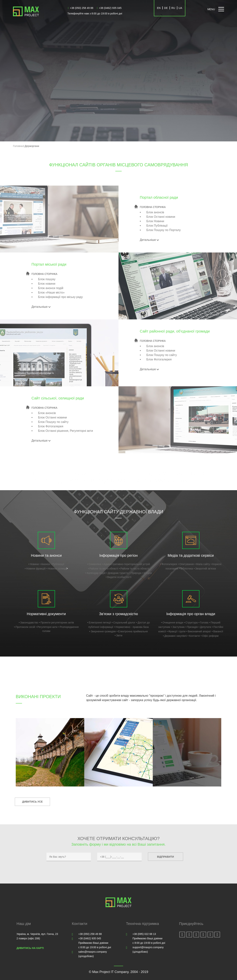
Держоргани (32, 146)
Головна (18, 146)
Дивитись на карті (30, 948)
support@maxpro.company (148, 947)
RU (173, 8)
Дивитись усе (32, 802)
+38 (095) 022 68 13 (144, 934)
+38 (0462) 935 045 (109, 8)
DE (166, 8)
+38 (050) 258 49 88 (81, 8)
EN (159, 8)
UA (180, 8)
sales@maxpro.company (93, 952)
